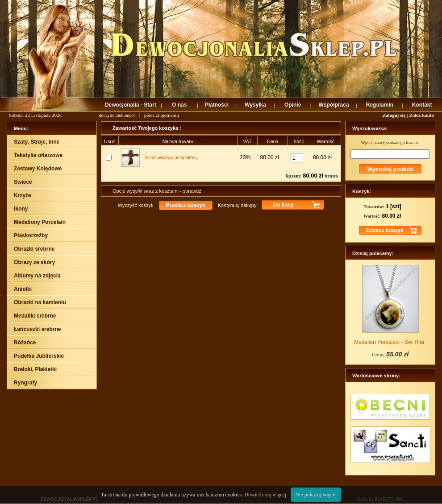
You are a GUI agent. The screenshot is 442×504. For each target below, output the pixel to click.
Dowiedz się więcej (265, 495)
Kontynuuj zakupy (237, 205)
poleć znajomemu (162, 115)
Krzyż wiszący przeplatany (171, 158)
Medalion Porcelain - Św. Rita (389, 342)
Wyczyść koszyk (136, 205)
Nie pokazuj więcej (316, 495)
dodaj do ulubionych (117, 115)
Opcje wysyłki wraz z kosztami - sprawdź (157, 191)
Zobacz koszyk (385, 230)
